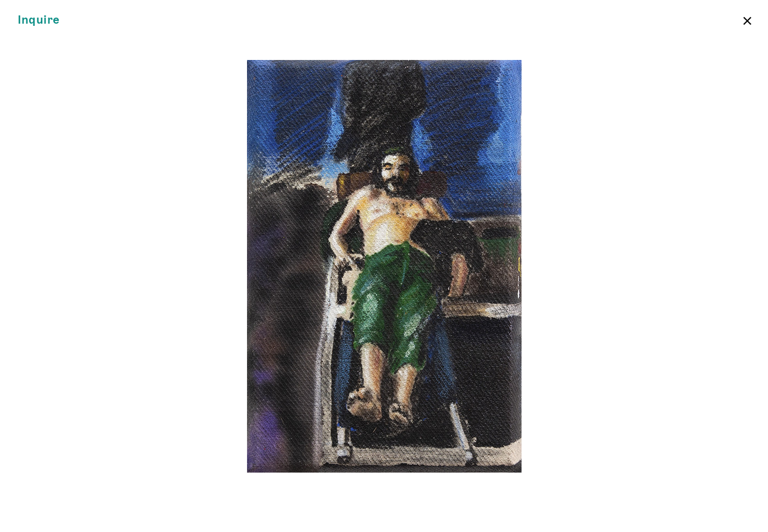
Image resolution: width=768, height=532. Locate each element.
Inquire (39, 20)
